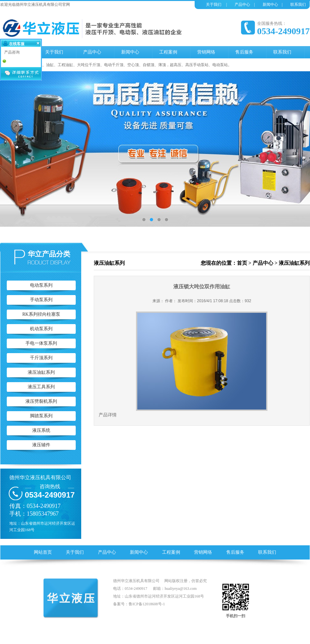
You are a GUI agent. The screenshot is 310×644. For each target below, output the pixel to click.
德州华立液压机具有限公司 (40, 477)
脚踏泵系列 (41, 416)
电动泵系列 (41, 285)
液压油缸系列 (41, 372)
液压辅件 (41, 445)
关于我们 (214, 5)
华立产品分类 (49, 254)
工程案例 (171, 552)
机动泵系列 (41, 329)
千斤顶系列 (41, 358)
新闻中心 (270, 5)
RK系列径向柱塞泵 (41, 314)
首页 (242, 263)
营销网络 (203, 552)
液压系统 (41, 430)
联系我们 (298, 5)
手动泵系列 (41, 300)
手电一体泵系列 (41, 343)
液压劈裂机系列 (41, 401)
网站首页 (43, 552)
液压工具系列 (41, 387)
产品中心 (242, 5)
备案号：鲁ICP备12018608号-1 (139, 604)
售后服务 (235, 552)
